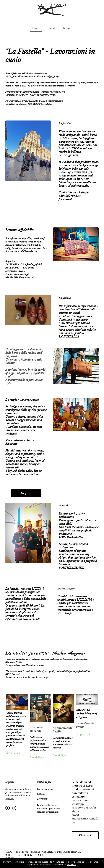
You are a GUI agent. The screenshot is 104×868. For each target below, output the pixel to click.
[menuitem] (37, 28)
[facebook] (8, 808)
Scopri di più (14, 753)
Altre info (71, 864)
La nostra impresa (47, 789)
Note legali (42, 799)
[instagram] (14, 808)
